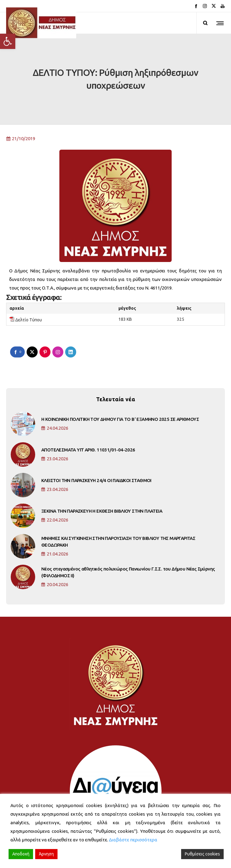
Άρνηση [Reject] (46, 854)
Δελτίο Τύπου (29, 297)
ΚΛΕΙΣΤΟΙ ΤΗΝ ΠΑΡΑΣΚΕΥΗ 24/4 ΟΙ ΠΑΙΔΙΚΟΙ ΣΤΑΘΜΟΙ (96, 458)
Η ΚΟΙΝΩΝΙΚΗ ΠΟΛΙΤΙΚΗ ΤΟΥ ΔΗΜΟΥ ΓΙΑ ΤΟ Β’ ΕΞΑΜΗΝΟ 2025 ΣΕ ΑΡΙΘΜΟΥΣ (120, 397)
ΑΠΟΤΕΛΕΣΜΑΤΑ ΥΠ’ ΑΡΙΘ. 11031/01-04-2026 (88, 427)
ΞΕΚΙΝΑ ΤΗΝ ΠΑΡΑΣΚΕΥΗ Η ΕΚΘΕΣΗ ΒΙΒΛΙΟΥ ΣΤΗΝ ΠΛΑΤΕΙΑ (102, 489)
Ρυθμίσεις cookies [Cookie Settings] (202, 854)
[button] (8, 41)
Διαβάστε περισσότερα (133, 840)
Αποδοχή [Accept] (21, 854)
